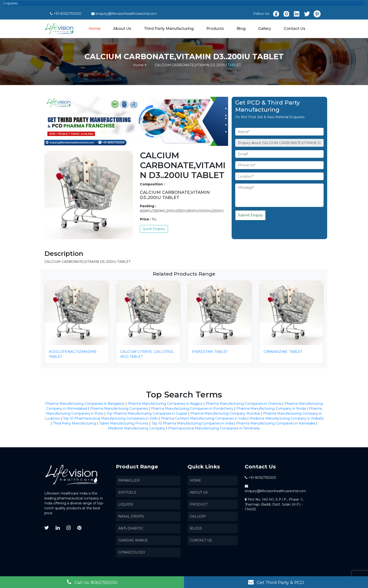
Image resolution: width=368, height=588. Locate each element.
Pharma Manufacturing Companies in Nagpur (165, 404)
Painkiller (129, 480)
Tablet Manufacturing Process (124, 423)
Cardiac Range (133, 540)
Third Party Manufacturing (169, 29)
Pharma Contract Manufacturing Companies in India (204, 418)
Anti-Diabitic (131, 528)
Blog (241, 29)
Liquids (126, 504)
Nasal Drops (131, 516)
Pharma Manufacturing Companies (119, 409)
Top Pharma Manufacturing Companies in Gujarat (147, 413)
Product (199, 504)
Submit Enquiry (250, 215)
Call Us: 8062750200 (92, 582)
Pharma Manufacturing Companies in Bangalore (85, 404)
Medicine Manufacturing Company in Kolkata (286, 418)
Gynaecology (132, 552)
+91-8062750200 (67, 14)
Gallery (265, 29)
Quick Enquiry (154, 229)
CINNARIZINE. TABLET (283, 352)
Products (215, 29)
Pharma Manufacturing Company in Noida (271, 409)
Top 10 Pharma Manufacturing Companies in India (192, 423)
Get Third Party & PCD (276, 582)
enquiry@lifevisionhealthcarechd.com (126, 14)
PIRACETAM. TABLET (210, 352)
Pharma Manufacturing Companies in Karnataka (276, 423)
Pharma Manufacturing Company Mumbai (225, 413)
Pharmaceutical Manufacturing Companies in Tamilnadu (214, 428)
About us (199, 492)
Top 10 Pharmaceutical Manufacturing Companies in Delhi (110, 418)
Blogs (196, 528)
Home (95, 28)
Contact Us (295, 29)
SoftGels (127, 492)
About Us (122, 29)
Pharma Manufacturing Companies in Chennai (243, 404)
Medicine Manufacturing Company (136, 428)
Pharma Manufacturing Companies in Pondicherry (192, 409)
